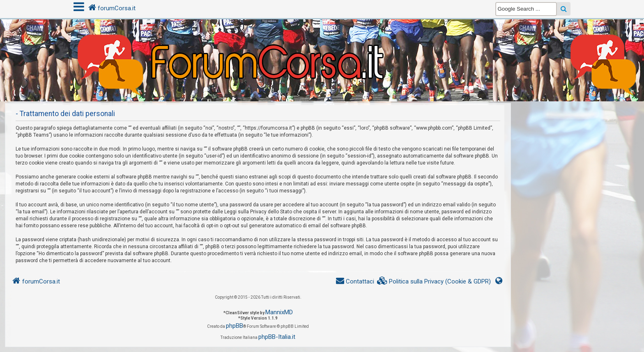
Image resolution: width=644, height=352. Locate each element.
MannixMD (279, 312)
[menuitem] (434, 282)
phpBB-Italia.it (277, 337)
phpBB (235, 326)
